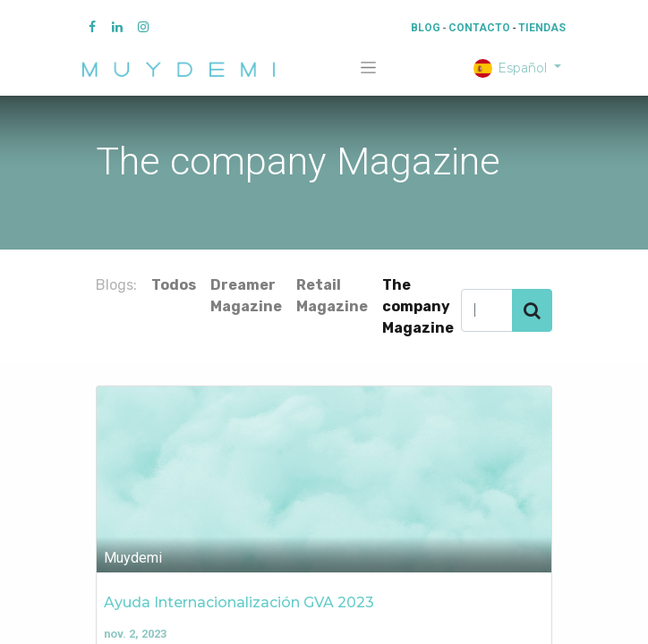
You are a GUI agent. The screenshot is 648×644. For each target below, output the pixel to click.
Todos (174, 285)
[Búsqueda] (532, 310)
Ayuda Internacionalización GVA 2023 (239, 602)
